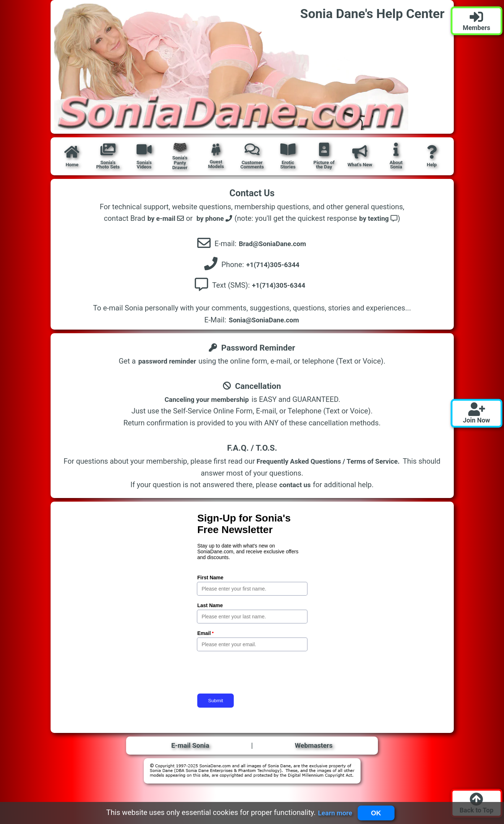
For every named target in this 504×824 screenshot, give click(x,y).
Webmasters (314, 749)
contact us (295, 488)
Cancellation (252, 389)
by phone (214, 219)
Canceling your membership (207, 403)
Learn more (333, 812)
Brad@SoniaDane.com (273, 244)
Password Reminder (252, 351)
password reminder (167, 364)
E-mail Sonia (191, 749)
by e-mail (163, 219)
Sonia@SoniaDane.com (264, 323)
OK (377, 812)
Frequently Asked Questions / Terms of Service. (328, 464)
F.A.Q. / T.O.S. (252, 451)
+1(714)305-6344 (273, 266)
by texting (381, 219)
